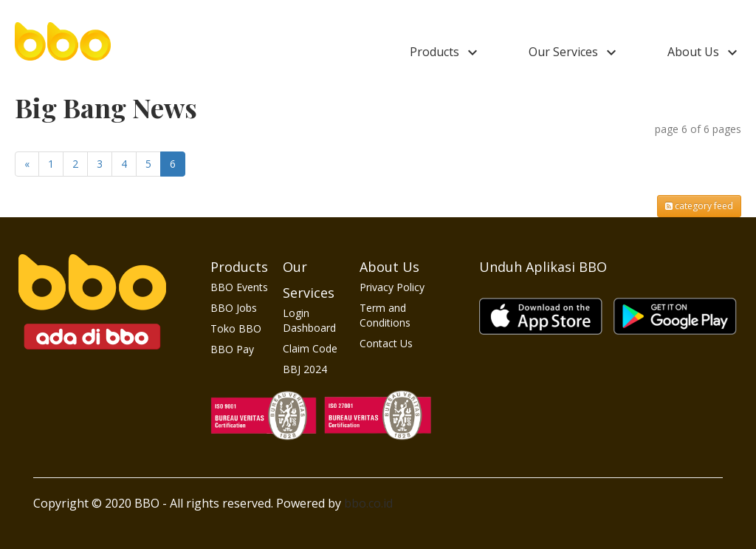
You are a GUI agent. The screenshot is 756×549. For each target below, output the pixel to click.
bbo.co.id (368, 503)
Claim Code (310, 348)
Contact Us (386, 343)
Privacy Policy (392, 287)
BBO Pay (232, 349)
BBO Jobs (234, 308)
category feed (699, 206)
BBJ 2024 (305, 369)
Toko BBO (236, 328)
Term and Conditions (385, 315)
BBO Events (239, 287)
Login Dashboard (309, 320)
